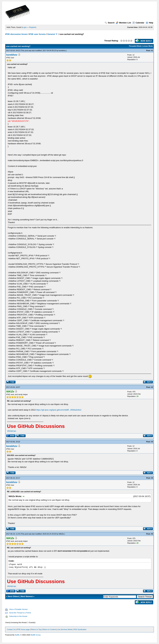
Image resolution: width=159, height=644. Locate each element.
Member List (123, 23)
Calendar (138, 23)
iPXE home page (23, 629)
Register (32, 27)
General (51, 34)
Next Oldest (13, 596)
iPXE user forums (37, 34)
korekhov (62, 51)
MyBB (17, 635)
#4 (152, 478)
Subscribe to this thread (18, 616)
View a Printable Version (18, 609)
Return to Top (36, 629)
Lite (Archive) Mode (65, 629)
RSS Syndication (80, 629)
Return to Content (49, 629)
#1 (152, 51)
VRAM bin (12, 431)
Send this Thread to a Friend (20, 613)
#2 (152, 387)
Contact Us (11, 629)
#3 (152, 442)
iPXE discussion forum (16, 34)
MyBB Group (36, 635)
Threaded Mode (135, 46)
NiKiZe (61, 534)
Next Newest (27, 596)
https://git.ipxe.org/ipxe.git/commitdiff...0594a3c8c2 (59, 410)
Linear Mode (148, 46)
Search (109, 23)
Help (149, 23)
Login (24, 27)
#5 (152, 534)
